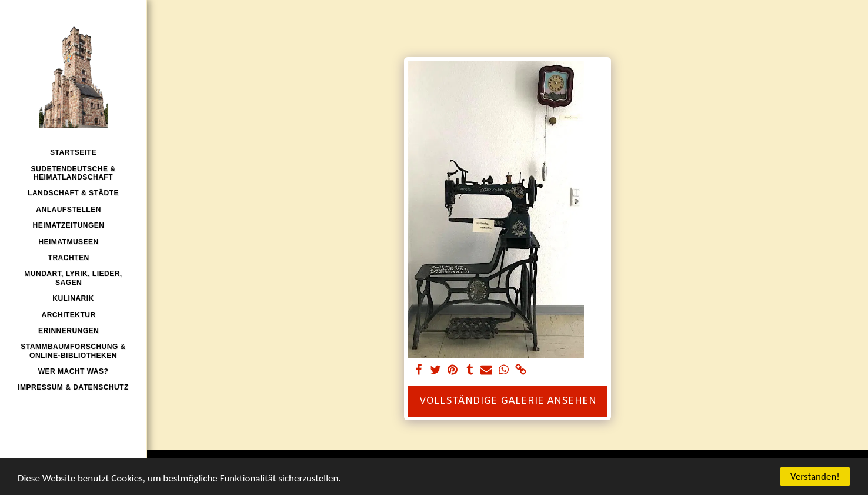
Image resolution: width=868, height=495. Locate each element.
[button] (73, 210)
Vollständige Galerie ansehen (508, 401)
